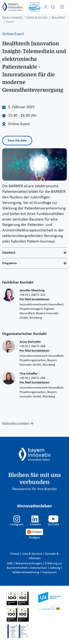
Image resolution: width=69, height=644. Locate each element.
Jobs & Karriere (33, 554)
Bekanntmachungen (29, 563)
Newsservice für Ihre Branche (35, 489)
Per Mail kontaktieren (34, 299)
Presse (15, 554)
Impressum (49, 572)
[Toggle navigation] (62, 7)
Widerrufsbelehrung (26, 572)
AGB (10, 563)
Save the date (17, 141)
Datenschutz (39, 568)
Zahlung (55, 568)
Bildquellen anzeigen (16, 423)
